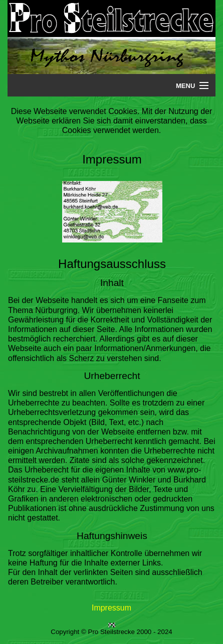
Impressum (112, 608)
